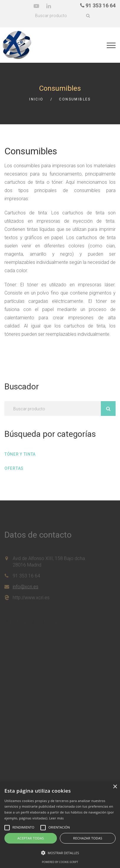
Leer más (56, 818)
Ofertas (14, 468)
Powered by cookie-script (60, 862)
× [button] (115, 787)
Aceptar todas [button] (31, 838)
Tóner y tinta (20, 454)
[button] (60, 853)
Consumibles (75, 99)
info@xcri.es (26, 588)
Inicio (36, 99)
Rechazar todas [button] (88, 838)
